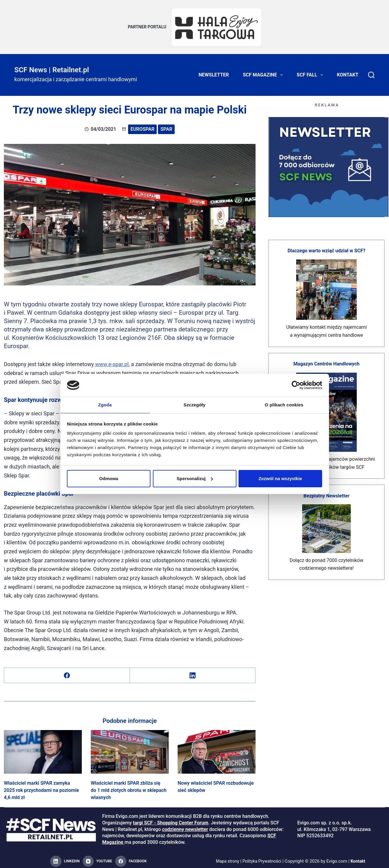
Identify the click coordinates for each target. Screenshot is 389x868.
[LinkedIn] (193, 672)
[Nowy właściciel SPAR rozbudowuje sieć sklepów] (217, 748)
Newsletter (214, 72)
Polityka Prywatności (262, 858)
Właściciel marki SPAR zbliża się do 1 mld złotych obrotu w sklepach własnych (129, 787)
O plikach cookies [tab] (284, 404)
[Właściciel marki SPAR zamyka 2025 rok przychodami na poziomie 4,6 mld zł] (43, 748)
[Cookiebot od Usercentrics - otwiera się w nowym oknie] (296, 385)
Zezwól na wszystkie (280, 479)
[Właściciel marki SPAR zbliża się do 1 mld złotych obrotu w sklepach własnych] (130, 748)
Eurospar (142, 126)
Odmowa (109, 479)
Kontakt (348, 72)
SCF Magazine (264, 72)
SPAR (166, 126)
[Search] (371, 72)
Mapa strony (226, 858)
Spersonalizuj (195, 479)
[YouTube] (97, 858)
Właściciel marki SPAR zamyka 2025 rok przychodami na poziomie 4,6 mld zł (41, 787)
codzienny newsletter (185, 826)
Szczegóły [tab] (194, 404)
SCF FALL (311, 72)
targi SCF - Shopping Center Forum (170, 819)
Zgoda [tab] (105, 404)
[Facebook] (67, 672)
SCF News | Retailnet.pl (52, 66)
